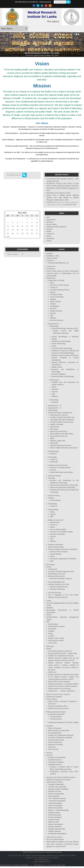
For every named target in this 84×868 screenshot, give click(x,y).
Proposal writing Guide (56, 740)
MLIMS (49, 615)
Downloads (50, 238)
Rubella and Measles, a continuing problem (63, 684)
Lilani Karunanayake (55, 805)
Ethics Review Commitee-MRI (59, 731)
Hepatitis (53, 299)
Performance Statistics (56, 762)
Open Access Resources (58, 431)
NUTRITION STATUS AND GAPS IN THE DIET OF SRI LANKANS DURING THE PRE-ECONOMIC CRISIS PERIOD (62, 186)
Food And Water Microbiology (62, 348)
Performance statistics (54, 697)
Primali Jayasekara (55, 817)
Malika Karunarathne (55, 808)
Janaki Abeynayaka (55, 803)
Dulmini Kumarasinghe (56, 794)
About (52, 283)
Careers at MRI (52, 258)
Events (49, 236)
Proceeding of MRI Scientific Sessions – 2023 (62, 179)
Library (49, 241)
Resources (52, 747)
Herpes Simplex (55, 302)
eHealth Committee (57, 424)
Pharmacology (53, 510)
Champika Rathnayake (56, 784)
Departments (51, 220)
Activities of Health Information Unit (62, 417)
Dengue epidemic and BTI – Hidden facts (62, 653)
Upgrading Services (55, 764)
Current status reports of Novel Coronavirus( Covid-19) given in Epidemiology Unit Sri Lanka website (62, 273)
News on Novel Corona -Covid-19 (58, 694)
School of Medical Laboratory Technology (63, 549)
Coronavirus (51, 269)
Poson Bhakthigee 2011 (57, 582)
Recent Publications (55, 742)
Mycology (51, 478)
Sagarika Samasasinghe (57, 829)
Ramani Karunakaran (56, 824)
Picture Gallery (52, 224)
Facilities (51, 631)
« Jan (7, 237)
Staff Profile (54, 462)
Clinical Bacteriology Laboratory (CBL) (65, 328)
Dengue (53, 292)
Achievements (55, 522)
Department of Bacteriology (61, 341)
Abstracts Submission (57, 589)
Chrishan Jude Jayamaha (57, 787)
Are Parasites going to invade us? (60, 651)
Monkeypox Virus (52, 193)
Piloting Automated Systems (56, 227)
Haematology (53, 410)
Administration (53, 624)
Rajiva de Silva (53, 822)
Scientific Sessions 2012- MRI (59, 584)
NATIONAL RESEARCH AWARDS (60, 738)
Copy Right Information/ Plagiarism (62, 420)
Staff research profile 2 (54, 837)
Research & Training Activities (60, 468)
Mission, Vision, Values (56, 638)
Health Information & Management (60, 413)
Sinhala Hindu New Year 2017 (59, 708)
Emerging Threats (56, 294)
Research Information (57, 534)
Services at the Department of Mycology (64, 485)
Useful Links (52, 643)
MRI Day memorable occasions (61, 579)
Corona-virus (51, 266)
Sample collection (56, 311)
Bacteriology (54, 326)
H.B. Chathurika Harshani (57, 798)
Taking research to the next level (59, 689)
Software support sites (58, 441)
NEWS (49, 231)
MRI (48, 217)
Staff (51, 316)
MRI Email (50, 646)
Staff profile (54, 443)
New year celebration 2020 (58, 706)
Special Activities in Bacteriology (63, 376)
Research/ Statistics (58, 374)
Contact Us (50, 234)
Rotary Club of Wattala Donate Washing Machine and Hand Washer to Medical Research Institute (62, 198)
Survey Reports (55, 500)
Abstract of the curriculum (59, 552)
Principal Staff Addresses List (58, 263)
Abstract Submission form (59, 587)
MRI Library (54, 429)
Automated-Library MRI (56, 714)
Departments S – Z (55, 408)
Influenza (53, 304)
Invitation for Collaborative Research (61, 735)
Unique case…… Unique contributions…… (63, 691)
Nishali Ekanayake (55, 815)
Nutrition (51, 498)
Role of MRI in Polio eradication (59, 682)
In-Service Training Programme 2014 (61, 572)
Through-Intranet (56, 719)
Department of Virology (56, 280)
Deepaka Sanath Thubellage (58, 789)
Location (51, 636)
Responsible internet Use (59, 436)
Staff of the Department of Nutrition (59, 780)
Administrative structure (56, 626)
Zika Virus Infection (57, 320)
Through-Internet (56, 717)
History (54, 387)
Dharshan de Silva (55, 791)
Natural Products (54, 496)
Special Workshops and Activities (61, 472)
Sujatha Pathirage (54, 831)
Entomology (54, 400)
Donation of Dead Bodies (57, 757)
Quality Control (57, 367)
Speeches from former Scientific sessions (63, 686)
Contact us (54, 287)
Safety (52, 438)
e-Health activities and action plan (62, 422)
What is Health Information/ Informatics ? (64, 448)
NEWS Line (52, 672)
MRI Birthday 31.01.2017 (57, 574)
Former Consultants (57, 297)
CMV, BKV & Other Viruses (59, 285)
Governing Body (55, 554)
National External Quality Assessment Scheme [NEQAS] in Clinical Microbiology (65, 358)
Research (50, 222)
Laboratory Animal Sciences (58, 465)
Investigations (55, 306)
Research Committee (56, 745)
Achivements (53, 569)
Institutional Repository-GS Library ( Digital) (63, 722)
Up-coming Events (55, 593)
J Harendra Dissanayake (57, 801)
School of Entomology (56, 547)
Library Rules (54, 427)
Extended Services (55, 760)
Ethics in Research (55, 728)
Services (49, 229)
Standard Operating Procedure (61, 445)
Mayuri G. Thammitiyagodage (58, 810)
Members (50, 608)
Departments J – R (55, 406)
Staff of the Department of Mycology (62, 487)
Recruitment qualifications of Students (63, 559)
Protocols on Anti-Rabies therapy (61, 532)
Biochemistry (54, 380)
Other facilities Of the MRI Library (61, 434)
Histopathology (53, 451)
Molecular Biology (54, 476)
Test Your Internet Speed (55, 839)
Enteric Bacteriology (59, 344)
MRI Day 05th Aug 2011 (57, 576)
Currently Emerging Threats (59, 290)
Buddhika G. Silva (53, 256)
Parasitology (52, 504)
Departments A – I (54, 324)
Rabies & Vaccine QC (56, 520)
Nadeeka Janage (54, 813)
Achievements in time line (59, 415)
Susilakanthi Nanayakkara (57, 834)
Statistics (53, 318)
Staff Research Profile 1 (55, 782)
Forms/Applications (55, 733)
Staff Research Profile (56, 641)
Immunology (52, 457)
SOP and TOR (53, 749)
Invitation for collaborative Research (61, 656)
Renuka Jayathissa (55, 827)
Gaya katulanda (54, 796)
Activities (50, 253)
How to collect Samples (58, 529)
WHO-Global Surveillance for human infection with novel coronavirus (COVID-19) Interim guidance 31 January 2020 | (62, 844)
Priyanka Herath (54, 820)
